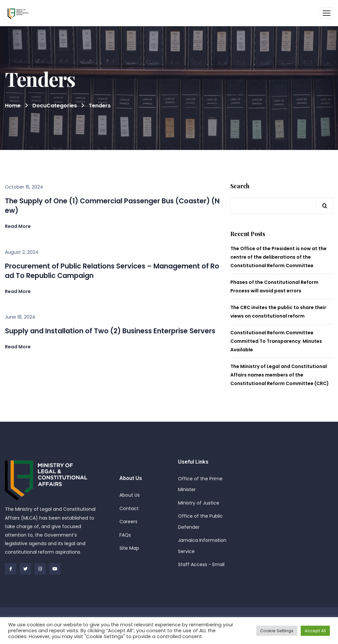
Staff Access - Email (201, 564)
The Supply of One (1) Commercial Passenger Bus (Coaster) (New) (112, 206)
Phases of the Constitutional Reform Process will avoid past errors (274, 286)
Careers (128, 522)
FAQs (125, 535)
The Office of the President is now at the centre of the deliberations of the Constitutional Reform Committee (278, 257)
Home (13, 106)
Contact (129, 508)
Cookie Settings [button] (277, 631)
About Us (130, 495)
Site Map (129, 548)
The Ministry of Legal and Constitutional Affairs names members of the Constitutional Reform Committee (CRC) (280, 375)
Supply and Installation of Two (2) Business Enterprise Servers (110, 331)
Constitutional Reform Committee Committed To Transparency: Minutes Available (276, 341)
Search (240, 186)
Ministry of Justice (199, 503)
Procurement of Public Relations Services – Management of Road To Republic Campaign (112, 271)
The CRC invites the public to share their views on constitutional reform (278, 312)
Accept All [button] (315, 631)
